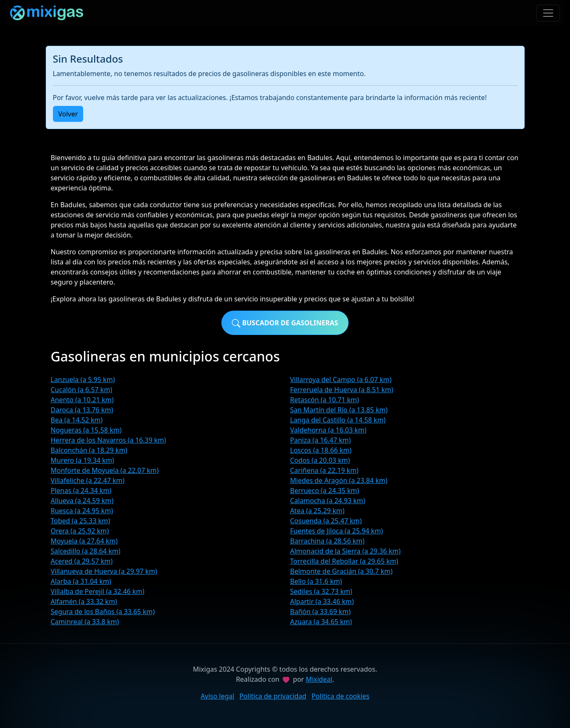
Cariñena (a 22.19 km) (324, 470)
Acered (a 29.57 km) (82, 561)
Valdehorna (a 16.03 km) (328, 430)
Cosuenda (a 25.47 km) (326, 521)
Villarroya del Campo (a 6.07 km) (341, 380)
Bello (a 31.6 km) (316, 581)
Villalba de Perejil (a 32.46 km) (98, 591)
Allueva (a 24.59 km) (82, 501)
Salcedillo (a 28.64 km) (86, 551)
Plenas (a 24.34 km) (81, 491)
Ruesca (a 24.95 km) (82, 511)
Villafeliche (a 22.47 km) (88, 480)
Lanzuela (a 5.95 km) (83, 380)
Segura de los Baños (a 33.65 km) (103, 612)
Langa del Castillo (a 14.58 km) (338, 420)
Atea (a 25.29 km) (317, 511)
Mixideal (319, 679)
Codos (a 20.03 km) (320, 460)
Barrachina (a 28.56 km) (327, 541)
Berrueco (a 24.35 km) (325, 491)
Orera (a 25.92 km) (80, 531)
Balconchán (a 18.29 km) (89, 450)
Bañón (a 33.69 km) (320, 612)
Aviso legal (218, 696)
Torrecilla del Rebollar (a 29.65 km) (344, 561)
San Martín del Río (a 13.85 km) (339, 410)
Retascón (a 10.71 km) (325, 400)
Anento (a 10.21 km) (82, 400)
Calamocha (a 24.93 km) (328, 501)
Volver (68, 114)
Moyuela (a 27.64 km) (84, 541)
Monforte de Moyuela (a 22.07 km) (105, 470)
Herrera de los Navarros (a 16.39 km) (109, 440)
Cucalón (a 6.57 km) (82, 390)
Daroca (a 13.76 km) (82, 410)
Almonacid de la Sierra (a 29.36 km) (345, 551)
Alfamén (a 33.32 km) (84, 601)
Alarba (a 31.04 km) (81, 581)
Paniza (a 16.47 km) (321, 440)
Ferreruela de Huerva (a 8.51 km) (342, 390)
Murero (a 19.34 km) (83, 460)
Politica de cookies (341, 696)
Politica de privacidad (273, 696)
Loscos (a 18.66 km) (321, 450)
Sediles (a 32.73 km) (321, 591)
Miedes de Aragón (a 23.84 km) (339, 480)
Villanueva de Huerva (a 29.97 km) (104, 571)
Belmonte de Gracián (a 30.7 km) (341, 571)
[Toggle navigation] (548, 13)
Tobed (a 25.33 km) (81, 521)
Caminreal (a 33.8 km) (85, 622)
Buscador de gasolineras (285, 323)
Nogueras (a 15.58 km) (86, 430)
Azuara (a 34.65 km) (321, 622)
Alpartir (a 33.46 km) (322, 601)
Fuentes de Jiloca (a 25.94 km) (337, 531)
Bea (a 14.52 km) (77, 420)
